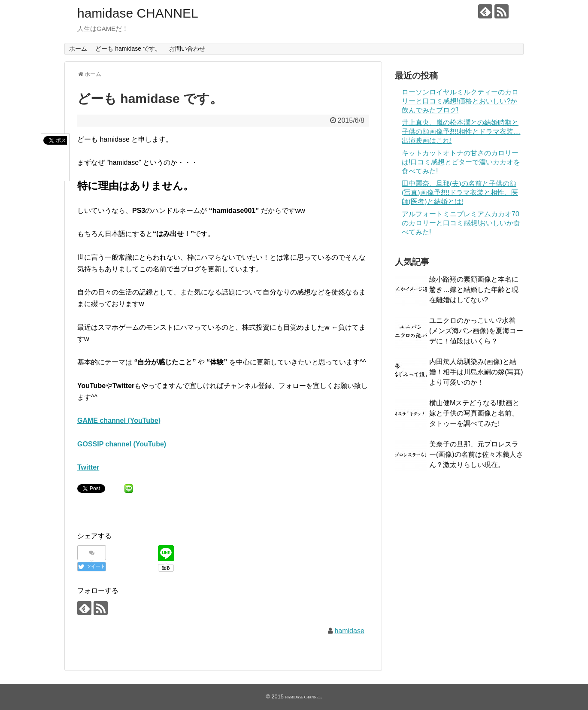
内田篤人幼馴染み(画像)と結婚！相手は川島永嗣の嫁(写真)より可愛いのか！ (476, 372)
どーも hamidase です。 (128, 49)
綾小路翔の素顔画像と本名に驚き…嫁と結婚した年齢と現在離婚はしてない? (474, 290)
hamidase (349, 631)
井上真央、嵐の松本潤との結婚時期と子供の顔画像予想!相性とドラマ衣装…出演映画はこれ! (461, 132)
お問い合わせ (187, 49)
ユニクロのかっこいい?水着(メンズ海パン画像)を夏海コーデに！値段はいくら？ (476, 331)
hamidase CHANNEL (138, 13)
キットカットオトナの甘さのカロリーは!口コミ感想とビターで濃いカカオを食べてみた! (461, 162)
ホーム (78, 49)
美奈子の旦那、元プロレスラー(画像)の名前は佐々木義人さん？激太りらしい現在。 (476, 454)
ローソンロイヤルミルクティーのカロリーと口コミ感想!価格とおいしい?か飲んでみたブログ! (460, 101)
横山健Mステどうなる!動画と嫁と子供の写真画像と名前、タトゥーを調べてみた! (474, 413)
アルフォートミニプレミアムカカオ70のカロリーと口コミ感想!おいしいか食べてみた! (461, 223)
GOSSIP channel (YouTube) (122, 444)
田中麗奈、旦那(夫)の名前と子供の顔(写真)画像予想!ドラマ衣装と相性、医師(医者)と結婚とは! (460, 193)
